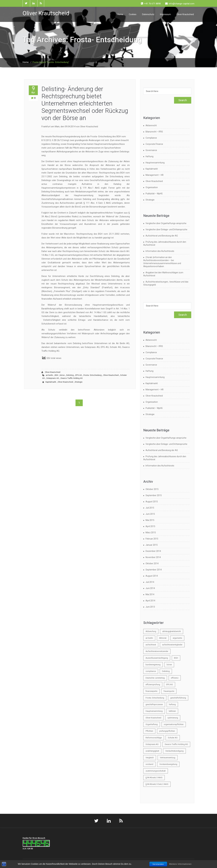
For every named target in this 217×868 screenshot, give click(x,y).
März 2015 (151, 533)
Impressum (165, 14)
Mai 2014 (150, 594)
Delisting (70, 375)
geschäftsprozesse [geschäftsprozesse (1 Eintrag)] (154, 704)
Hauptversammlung (155, 163)
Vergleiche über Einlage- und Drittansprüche (166, 229)
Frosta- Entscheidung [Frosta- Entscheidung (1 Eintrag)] (155, 698)
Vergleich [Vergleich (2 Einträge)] (150, 758)
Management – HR (155, 175)
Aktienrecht (151, 125)
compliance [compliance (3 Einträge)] (151, 671)
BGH (56, 375)
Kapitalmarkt (51, 382)
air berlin (49, 375)
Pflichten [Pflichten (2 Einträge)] (149, 731)
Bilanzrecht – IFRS (154, 132)
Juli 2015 (150, 508)
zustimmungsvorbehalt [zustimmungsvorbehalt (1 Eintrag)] (156, 771)
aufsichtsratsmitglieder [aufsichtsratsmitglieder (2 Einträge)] (172, 645)
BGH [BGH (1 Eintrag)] (176, 658)
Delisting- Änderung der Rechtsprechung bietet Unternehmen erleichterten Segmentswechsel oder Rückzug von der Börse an (85, 103)
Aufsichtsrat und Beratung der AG (162, 236)
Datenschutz (148, 14)
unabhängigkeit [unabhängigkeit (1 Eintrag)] (152, 751)
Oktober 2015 (152, 489)
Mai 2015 (150, 520)
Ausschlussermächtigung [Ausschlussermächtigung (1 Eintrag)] (157, 658)
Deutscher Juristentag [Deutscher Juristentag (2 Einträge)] (155, 678)
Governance (151, 150)
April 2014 (150, 601)
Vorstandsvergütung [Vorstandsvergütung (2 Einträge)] (168, 764)
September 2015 (154, 495)
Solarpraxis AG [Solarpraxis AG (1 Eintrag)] (152, 744)
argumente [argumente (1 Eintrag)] (177, 638)
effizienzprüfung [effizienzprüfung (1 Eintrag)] (153, 684)
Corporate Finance (154, 144)
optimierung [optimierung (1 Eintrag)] (173, 718)
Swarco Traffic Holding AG (72, 378)
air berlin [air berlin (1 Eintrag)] (149, 638)
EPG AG (79, 375)
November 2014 (153, 557)
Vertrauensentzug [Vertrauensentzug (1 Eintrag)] (168, 758)
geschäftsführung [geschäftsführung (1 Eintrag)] (178, 698)
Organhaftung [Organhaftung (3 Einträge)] (152, 724)
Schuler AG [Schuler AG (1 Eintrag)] (173, 738)
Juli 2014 (150, 582)
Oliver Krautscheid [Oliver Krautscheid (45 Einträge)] (153, 718)
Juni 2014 (150, 588)
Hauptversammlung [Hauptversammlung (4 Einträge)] (154, 711)
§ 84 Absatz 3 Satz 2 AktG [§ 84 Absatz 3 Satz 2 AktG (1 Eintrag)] (157, 784)
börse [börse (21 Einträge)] (169, 665)
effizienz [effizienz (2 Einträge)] (175, 678)
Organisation (152, 187)
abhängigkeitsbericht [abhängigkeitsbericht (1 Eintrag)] (172, 631)
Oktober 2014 (152, 563)
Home (120, 14)
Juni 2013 (150, 607)
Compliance (151, 138)
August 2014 (152, 576)
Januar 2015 (152, 545)
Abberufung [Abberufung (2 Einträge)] (151, 631)
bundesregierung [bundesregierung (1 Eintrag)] (153, 665)
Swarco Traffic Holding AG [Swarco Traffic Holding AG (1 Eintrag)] (176, 744)
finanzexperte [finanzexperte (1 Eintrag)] (151, 691)
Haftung (149, 156)
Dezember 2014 (153, 551)
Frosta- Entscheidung (93, 375)
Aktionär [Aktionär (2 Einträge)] (163, 638)
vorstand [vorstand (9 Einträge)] (149, 764)
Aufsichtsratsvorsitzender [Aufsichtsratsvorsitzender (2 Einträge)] (157, 651)
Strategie (79, 382)
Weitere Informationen (180, 864)
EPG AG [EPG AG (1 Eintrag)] (170, 684)
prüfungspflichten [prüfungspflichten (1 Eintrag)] (167, 731)
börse (62, 375)
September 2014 (154, 570)
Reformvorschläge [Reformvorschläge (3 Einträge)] (154, 738)
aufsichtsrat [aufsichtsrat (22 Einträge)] (151, 645)
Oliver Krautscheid (185, 14)
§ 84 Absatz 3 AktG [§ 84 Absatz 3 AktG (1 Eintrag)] (154, 777)
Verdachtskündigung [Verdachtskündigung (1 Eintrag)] (174, 751)
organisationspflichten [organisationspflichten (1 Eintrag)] (174, 724)
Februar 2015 (152, 539)
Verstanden (158, 864)
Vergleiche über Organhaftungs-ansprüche (166, 223)
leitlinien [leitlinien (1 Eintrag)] (172, 711)
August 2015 (152, 502)
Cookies (133, 14)
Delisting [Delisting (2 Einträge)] (166, 671)
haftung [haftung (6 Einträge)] (172, 704)
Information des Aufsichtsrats (160, 251)
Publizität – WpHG (154, 194)
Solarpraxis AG (53, 378)
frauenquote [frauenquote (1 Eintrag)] (169, 691)
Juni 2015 (150, 514)
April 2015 (150, 526)
